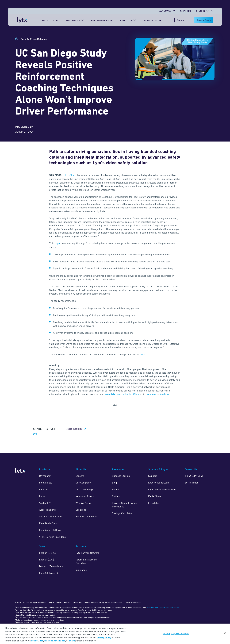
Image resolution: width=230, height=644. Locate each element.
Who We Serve (83, 503)
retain (57, 641)
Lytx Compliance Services (163, 489)
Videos (116, 489)
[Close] (225, 633)
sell (63, 641)
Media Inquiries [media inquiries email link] (74, 429)
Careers (80, 476)
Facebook (151, 394)
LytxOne (44, 489)
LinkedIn (127, 394)
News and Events (85, 496)
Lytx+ (42, 496)
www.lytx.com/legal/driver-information (163, 608)
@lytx (136, 394)
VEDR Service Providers (52, 537)
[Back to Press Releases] (31, 39)
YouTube (164, 394)
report (58, 243)
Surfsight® (45, 503)
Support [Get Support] (186, 11)
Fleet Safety (46, 483)
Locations (81, 510)
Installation (154, 503)
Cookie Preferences (133, 602)
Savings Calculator (122, 513)
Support (153, 476)
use (41, 641)
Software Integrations (51, 516)
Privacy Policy (104, 638)
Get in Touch (192, 483)
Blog (114, 483)
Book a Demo (204, 20)
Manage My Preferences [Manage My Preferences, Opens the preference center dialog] (176, 633)
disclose (49, 641)
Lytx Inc (70, 175)
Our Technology (84, 489)
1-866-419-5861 (194, 476)
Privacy (67, 602)
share (72, 641)
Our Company (83, 483)
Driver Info (77, 602)
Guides (116, 496)
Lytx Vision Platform (50, 530)
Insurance (81, 570)
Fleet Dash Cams (48, 523)
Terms (59, 602)
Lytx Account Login (159, 483)
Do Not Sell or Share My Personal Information (103, 602)
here (142, 354)
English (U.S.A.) (48, 553)
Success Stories (121, 476)
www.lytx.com (113, 394)
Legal (51, 602)
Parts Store (154, 496)
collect (35, 641)
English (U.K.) (47, 560)
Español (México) (48, 573)
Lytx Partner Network (87, 553)
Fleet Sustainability (86, 516)
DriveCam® (45, 476)
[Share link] (35, 434)
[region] (115, 634)
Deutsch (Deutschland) (52, 566)
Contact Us (183, 20)
